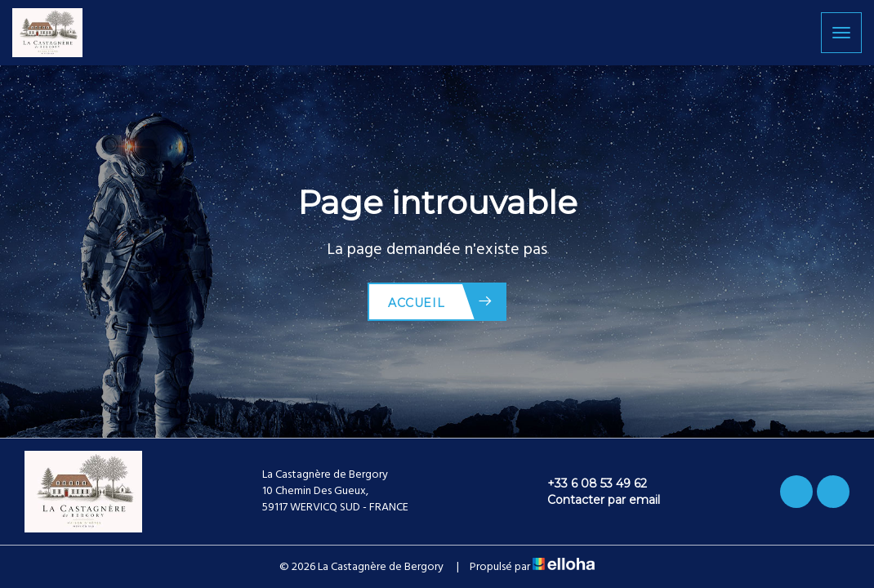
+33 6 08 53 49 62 (588, 483)
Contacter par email (594, 500)
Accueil (441, 302)
